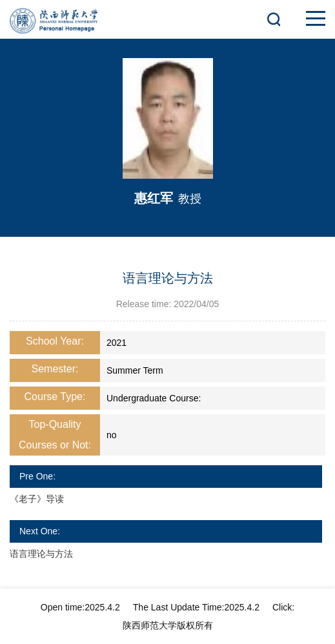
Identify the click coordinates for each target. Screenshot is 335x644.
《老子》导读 (37, 499)
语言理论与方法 (41, 554)
